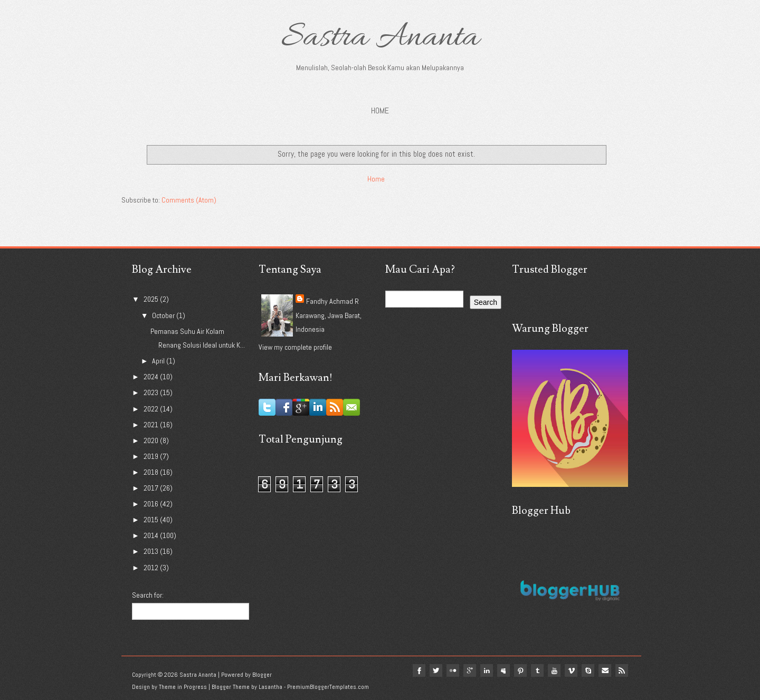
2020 (152, 440)
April (159, 361)
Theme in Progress (183, 687)
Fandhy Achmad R (332, 301)
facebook (419, 670)
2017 (152, 488)
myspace (503, 670)
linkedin (487, 670)
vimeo (571, 670)
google (470, 670)
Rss (622, 670)
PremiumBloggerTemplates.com (328, 687)
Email (605, 670)
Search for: (148, 595)
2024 (152, 377)
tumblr (537, 670)
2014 (152, 535)
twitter (436, 670)
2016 (152, 504)
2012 (152, 568)
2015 (152, 520)
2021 (152, 425)
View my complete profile (295, 347)
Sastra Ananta (380, 38)
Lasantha (270, 687)
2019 (152, 456)
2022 (152, 409)
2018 (152, 472)
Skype (588, 670)
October (164, 315)
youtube (554, 670)
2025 (152, 299)
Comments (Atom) (189, 200)
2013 (152, 551)
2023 (152, 392)
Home (380, 111)
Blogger (262, 675)
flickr (453, 670)
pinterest (520, 670)
